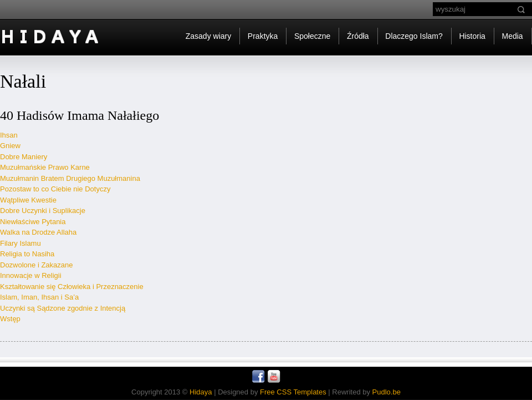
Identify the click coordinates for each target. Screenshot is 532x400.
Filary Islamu (21, 243)
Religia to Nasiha (27, 254)
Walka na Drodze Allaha (38, 232)
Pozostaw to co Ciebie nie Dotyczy (55, 189)
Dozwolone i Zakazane (37, 265)
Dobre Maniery (24, 157)
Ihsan (9, 135)
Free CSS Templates (293, 392)
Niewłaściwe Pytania (33, 222)
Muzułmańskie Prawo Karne (45, 167)
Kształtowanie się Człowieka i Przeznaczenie (72, 287)
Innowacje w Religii (31, 275)
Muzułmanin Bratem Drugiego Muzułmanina (70, 178)
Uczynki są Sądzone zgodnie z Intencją (63, 308)
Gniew (10, 146)
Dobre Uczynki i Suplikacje (43, 211)
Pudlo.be (387, 392)
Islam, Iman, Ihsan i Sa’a (39, 297)
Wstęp (10, 319)
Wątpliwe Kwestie (28, 200)
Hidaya (201, 392)
